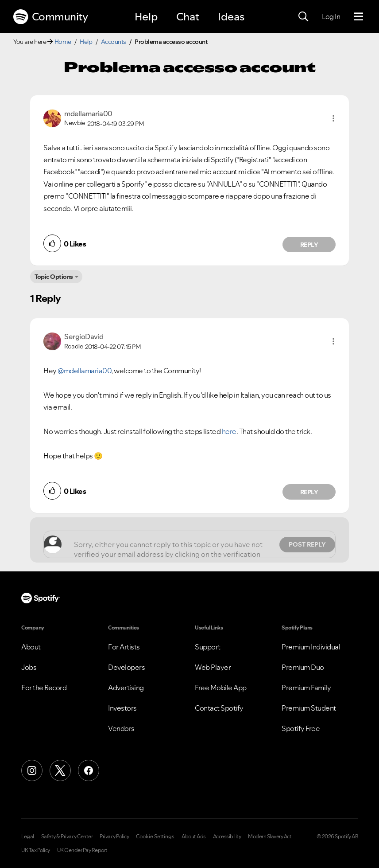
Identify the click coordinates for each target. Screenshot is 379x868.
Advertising (126, 688)
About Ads (194, 837)
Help (146, 17)
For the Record (44, 688)
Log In (331, 16)
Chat (188, 17)
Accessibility (227, 837)
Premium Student (309, 708)
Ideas (231, 17)
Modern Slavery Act (270, 837)
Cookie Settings (155, 837)
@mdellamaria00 (84, 371)
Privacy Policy (114, 837)
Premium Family (306, 688)
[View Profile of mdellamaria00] (88, 113)
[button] (333, 118)
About (31, 647)
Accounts (114, 42)
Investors (122, 708)
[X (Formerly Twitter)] (60, 770)
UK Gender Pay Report (82, 850)
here (229, 431)
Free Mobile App (221, 688)
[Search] (303, 17)
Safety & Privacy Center (67, 837)
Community (50, 17)
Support (208, 647)
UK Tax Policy (36, 850)
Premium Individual (311, 647)
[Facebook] (89, 770)
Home (63, 42)
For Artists (124, 647)
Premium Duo (303, 667)
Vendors (121, 728)
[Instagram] (32, 770)
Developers (126, 667)
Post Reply (307, 544)
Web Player (213, 667)
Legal (28, 837)
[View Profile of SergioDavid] (84, 336)
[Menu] (358, 17)
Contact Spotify (219, 708)
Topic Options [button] (54, 277)
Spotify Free (301, 728)
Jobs (29, 667)
